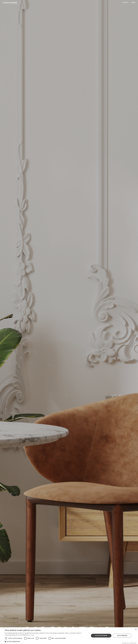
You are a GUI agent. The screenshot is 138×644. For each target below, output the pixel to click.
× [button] (136, 629)
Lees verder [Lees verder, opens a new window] (31, 635)
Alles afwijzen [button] (122, 636)
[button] (46, 642)
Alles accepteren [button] (101, 636)
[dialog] (69, 636)
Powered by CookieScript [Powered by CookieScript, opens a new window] (129, 643)
